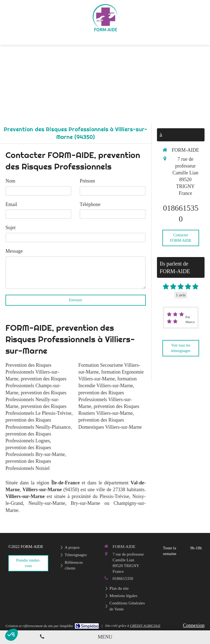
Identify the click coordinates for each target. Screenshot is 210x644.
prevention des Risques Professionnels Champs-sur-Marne (36, 386)
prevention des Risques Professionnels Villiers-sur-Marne (105, 399)
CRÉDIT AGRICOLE (145, 626)
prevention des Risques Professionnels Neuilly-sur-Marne (36, 399)
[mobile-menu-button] (105, 637)
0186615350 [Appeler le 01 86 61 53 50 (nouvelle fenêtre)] (123, 579)
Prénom (87, 181)
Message (14, 251)
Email (11, 204)
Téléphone (90, 204)
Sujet (11, 228)
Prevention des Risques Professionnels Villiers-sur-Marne (32, 372)
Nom (10, 181)
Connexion (194, 625)
